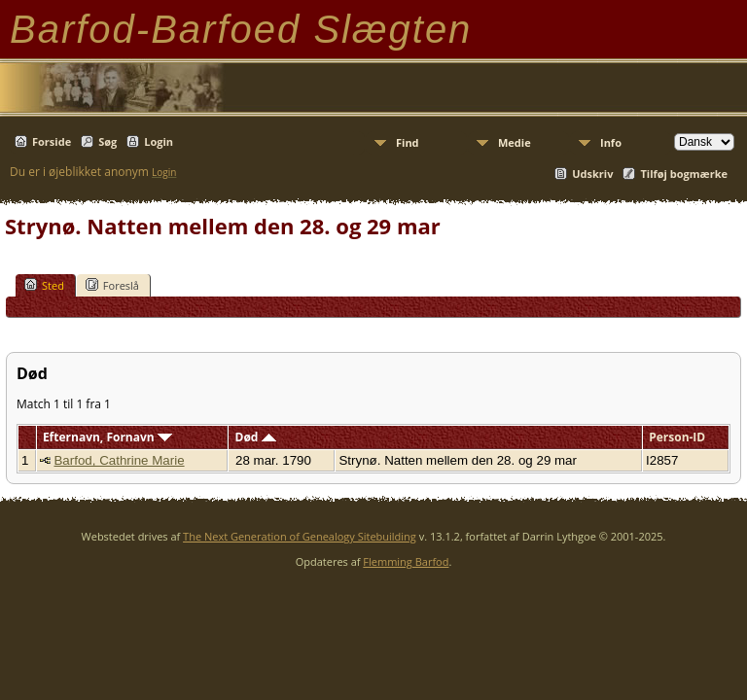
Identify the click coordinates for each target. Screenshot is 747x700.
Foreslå (112, 285)
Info (611, 142)
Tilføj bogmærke (684, 174)
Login (159, 141)
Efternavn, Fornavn (107, 437)
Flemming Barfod (406, 561)
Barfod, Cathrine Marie (119, 460)
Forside (52, 141)
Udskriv (592, 174)
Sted (44, 285)
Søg (107, 141)
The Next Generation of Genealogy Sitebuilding (300, 536)
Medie (515, 142)
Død (256, 437)
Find (408, 142)
